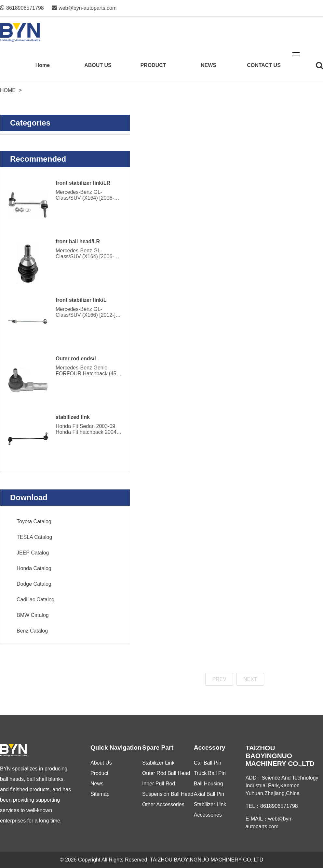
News (97, 784)
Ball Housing (209, 784)
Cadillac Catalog (36, 600)
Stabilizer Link (158, 763)
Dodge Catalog (34, 584)
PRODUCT (153, 65)
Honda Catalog (34, 568)
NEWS (209, 65)
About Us (101, 763)
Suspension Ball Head (168, 794)
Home (43, 65)
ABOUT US (98, 65)
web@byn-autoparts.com (84, 8)
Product (99, 773)
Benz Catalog (32, 631)
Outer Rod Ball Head (166, 773)
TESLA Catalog (34, 537)
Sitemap (100, 794)
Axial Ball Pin (209, 794)
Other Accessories (163, 804)
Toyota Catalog (34, 521)
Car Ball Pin (208, 763)
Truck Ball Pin (210, 773)
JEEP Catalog (33, 553)
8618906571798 (22, 8)
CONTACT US (264, 65)
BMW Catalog (33, 615)
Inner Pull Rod (159, 784)
